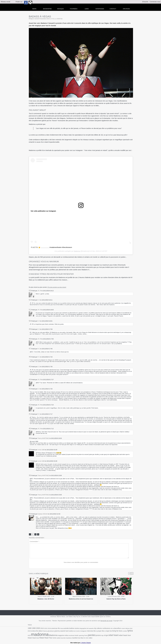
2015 (45, 628)
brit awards (89, 628)
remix (50, 638)
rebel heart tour (119, 635)
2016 (49, 628)
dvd (129, 628)
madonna (36, 634)
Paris (81, 635)
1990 (34, 628)
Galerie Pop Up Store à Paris (116, 599)
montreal (67, 635)
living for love (112, 631)
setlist (53, 638)
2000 (38, 628)
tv (79, 638)
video (85, 638)
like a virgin (101, 631)
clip (93, 628)
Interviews (100, 9)
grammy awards (56, 631)
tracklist (69, 638)
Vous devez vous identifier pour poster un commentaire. (81, 562)
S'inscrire (145, 2)
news (34, 9)
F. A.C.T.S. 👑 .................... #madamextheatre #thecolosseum (51, 247)
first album (36, 631)
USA (81, 638)
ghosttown (47, 631)
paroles (87, 635)
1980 (30, 628)
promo (94, 635)
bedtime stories (73, 628)
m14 (129, 631)
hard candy (65, 631)
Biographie (47, 9)
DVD (132, 628)
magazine (57, 635)
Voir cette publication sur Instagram (43, 211)
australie (65, 628)
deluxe (125, 628)
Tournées (74, 9)
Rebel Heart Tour (41, 638)
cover (121, 628)
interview (85, 631)
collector (98, 628)
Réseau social (5, 2)
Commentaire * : (35, 541)
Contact (113, 9)
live (105, 631)
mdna (62, 635)
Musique (61, 9)
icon (70, 631)
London (119, 631)
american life (55, 628)
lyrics (124, 631)
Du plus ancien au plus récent (57, 287)
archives (126, 9)
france (41, 631)
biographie (82, 628)
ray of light (100, 635)
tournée (58, 638)
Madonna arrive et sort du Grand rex (81, 599)
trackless (63, 638)
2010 (42, 628)
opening (77, 635)
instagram (79, 631)
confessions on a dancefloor (110, 628)
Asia (61, 628)
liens (87, 9)
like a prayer (93, 631)
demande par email (106, 621)
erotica (30, 631)
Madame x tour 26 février (46, 599)
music (72, 635)
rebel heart (108, 635)
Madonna (77, 251)
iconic (73, 631)
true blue (75, 638)
